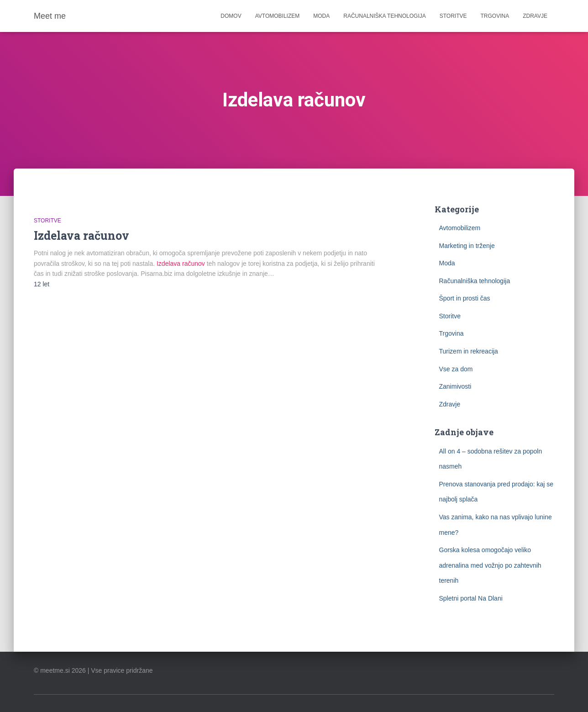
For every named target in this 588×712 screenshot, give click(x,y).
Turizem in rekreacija (469, 351)
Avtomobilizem (278, 16)
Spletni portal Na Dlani (471, 598)
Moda (321, 16)
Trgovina (495, 16)
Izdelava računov (81, 235)
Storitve (453, 16)
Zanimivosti (455, 386)
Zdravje (535, 16)
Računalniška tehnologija (385, 16)
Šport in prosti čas (465, 298)
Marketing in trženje (467, 246)
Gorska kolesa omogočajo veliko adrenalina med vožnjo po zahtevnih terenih (490, 565)
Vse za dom (456, 369)
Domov (231, 16)
